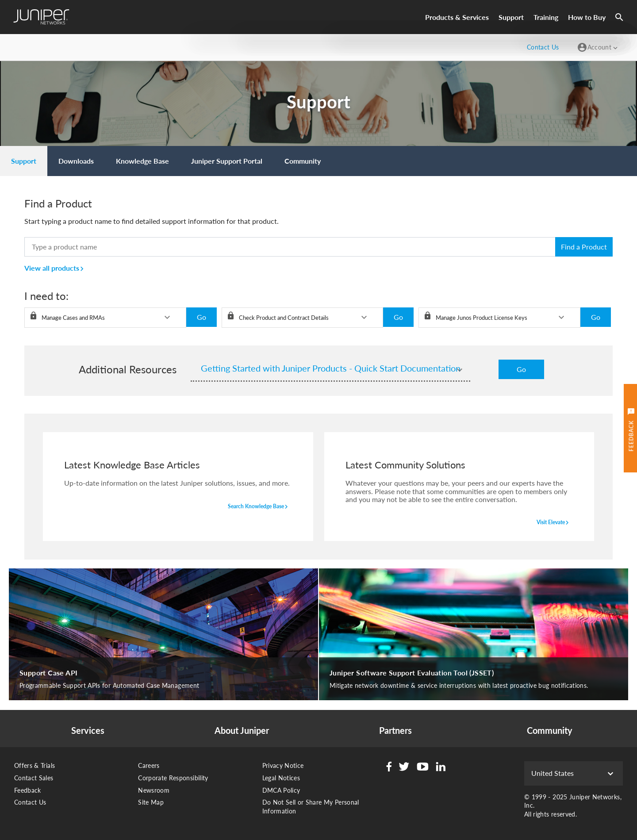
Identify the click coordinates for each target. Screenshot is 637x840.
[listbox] (105, 318)
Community (550, 730)
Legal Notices (281, 778)
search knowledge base (259, 507)
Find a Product (584, 247)
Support (511, 17)
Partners (395, 730)
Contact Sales (34, 778)
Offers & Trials (35, 765)
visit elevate (554, 523)
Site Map (151, 802)
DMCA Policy (281, 790)
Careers (149, 765)
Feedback (28, 790)
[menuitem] (24, 161)
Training (546, 17)
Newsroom (154, 790)
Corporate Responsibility (173, 778)
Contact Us (30, 802)
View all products (55, 268)
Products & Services (457, 17)
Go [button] (201, 317)
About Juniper (242, 730)
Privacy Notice (283, 765)
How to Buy (587, 17)
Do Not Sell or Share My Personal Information (311, 807)
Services (88, 730)
